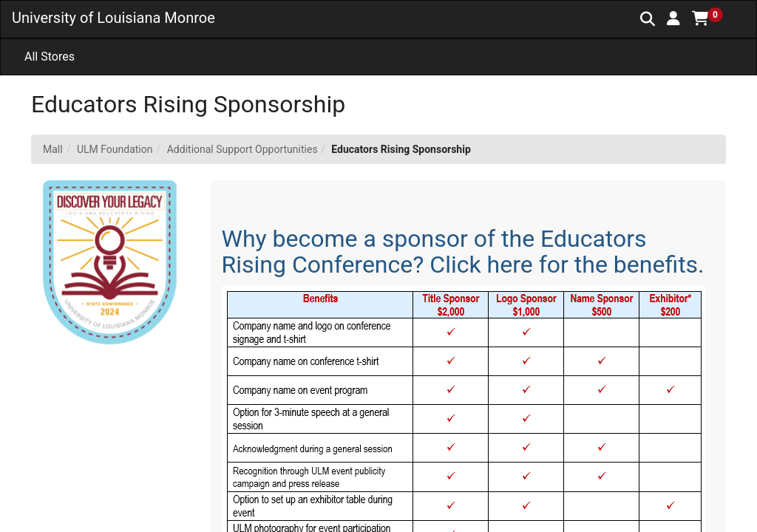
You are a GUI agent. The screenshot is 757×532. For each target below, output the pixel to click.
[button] (673, 18)
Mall (53, 149)
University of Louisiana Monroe (113, 18)
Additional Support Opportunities (242, 149)
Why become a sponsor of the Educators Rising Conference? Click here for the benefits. (463, 252)
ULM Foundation (115, 149)
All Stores (50, 57)
